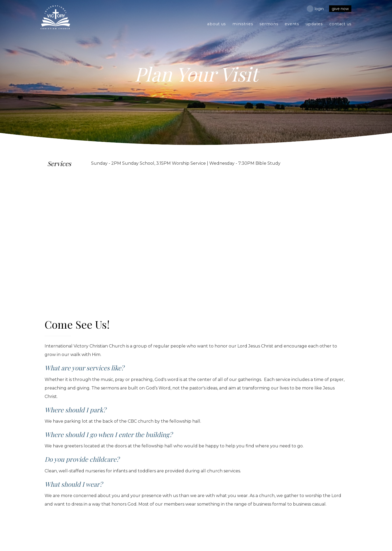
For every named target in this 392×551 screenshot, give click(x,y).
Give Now (340, 9)
